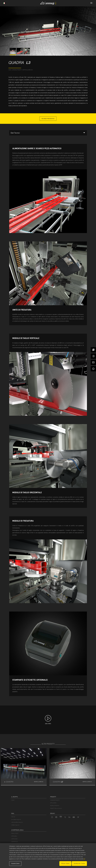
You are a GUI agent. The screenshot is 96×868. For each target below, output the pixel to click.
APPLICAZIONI (53, 803)
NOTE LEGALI (14, 836)
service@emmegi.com (16, 819)
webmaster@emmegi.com (17, 822)
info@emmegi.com (15, 825)
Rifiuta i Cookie (65, 863)
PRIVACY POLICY (15, 833)
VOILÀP (13, 800)
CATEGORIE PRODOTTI (55, 800)
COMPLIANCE (14, 839)
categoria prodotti (17, 70)
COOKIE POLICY (15, 842)
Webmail (13, 817)
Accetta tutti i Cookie (79, 863)
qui (84, 859)
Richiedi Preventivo (48, 119)
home (10, 70)
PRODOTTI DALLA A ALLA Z (56, 808)
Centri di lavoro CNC (28, 70)
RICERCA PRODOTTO (55, 806)
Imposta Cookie (15, 863)
